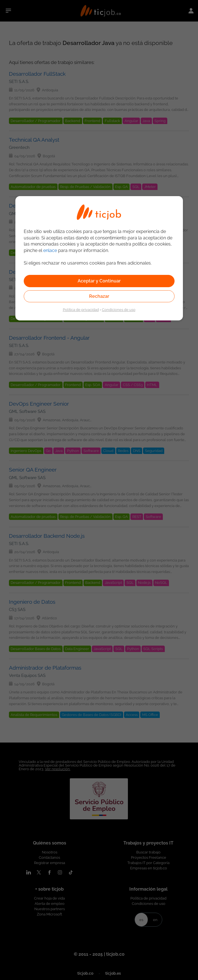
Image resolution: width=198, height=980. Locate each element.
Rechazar (99, 296)
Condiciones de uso (119, 310)
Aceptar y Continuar (99, 281)
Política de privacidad (81, 310)
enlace (50, 250)
